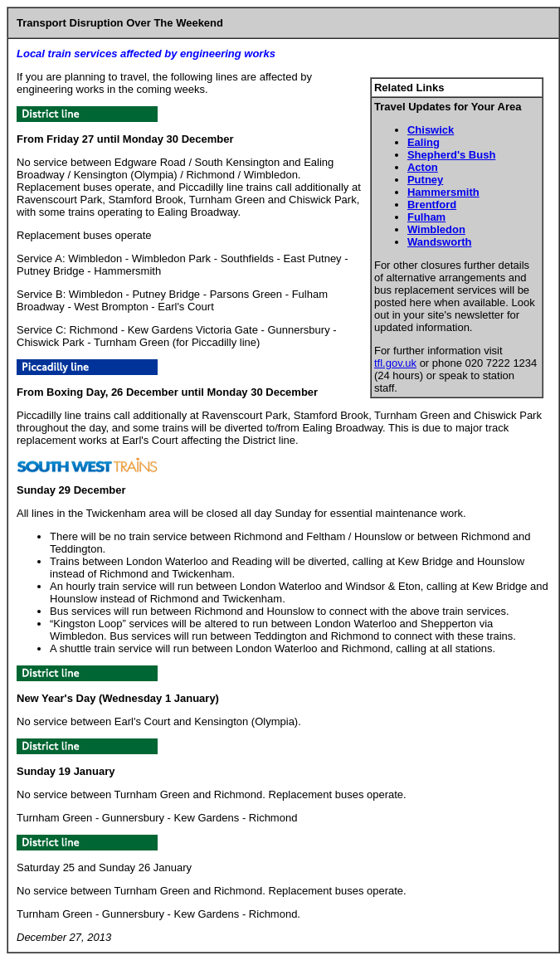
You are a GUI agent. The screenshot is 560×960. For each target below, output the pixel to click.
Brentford (432, 205)
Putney (425, 180)
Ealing (424, 142)
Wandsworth (440, 242)
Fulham (426, 217)
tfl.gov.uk (395, 363)
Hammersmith (443, 192)
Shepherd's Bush (451, 155)
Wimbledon (436, 229)
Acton (423, 167)
